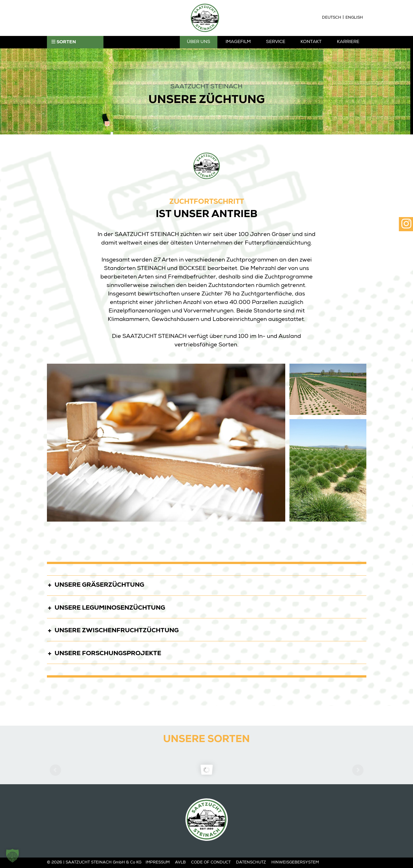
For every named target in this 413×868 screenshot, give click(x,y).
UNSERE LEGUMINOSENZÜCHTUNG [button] (106, 607)
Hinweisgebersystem (295, 863)
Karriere (348, 42)
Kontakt (311, 42)
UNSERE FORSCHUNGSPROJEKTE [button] (104, 653)
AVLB (180, 863)
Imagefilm (238, 42)
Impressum (158, 863)
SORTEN (64, 42)
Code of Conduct (211, 863)
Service (276, 42)
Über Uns (199, 42)
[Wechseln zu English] (354, 18)
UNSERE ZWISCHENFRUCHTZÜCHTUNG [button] (113, 630)
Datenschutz (251, 863)
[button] (12, 856)
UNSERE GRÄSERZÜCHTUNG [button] (96, 584)
